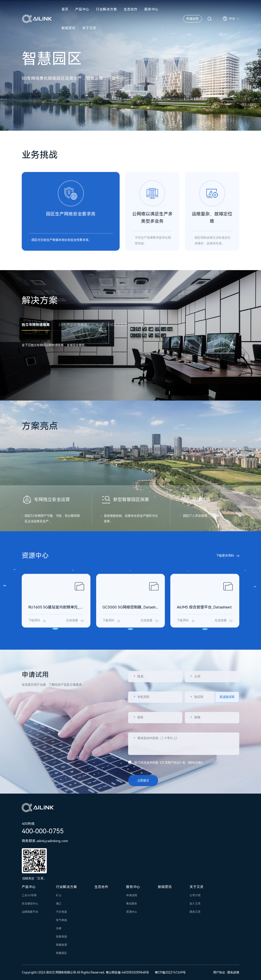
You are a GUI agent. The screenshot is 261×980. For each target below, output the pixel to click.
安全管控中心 (30, 904)
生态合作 (131, 9)
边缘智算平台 (30, 912)
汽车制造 (61, 912)
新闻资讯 (68, 28)
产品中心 (82, 9)
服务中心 (151, 9)
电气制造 (61, 920)
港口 (59, 904)
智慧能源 (61, 945)
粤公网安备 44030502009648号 (127, 973)
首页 (65, 9)
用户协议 (219, 973)
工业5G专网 (29, 895)
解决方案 (251, 482)
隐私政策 (233, 973)
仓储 (59, 928)
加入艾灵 (195, 904)
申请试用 (192, 19)
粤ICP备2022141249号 (170, 973)
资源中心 (251, 497)
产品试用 (251, 505)
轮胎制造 (61, 937)
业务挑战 (251, 475)
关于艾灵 (89, 28)
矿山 (59, 895)
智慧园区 (61, 953)
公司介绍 (195, 895)
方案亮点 (251, 490)
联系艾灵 (195, 912)
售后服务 (132, 904)
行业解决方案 (106, 9)
